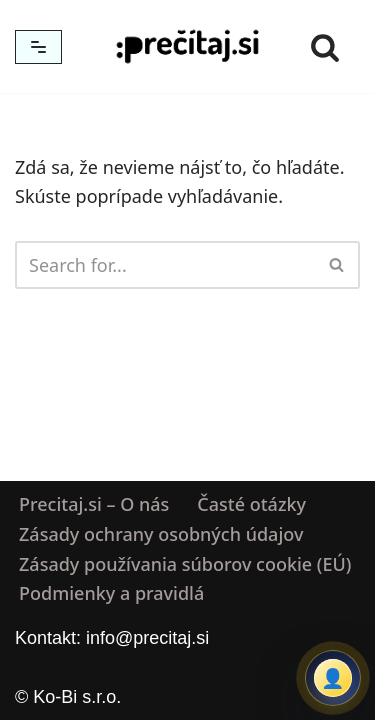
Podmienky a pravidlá (111, 594)
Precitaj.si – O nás (94, 504)
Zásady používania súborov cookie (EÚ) (185, 564)
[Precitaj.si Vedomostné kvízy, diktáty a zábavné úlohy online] (188, 46)
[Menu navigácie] (38, 47)
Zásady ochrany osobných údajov (161, 534)
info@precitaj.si (147, 638)
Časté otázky (251, 504)
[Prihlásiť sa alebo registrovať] (333, 678)
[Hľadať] (325, 47)
